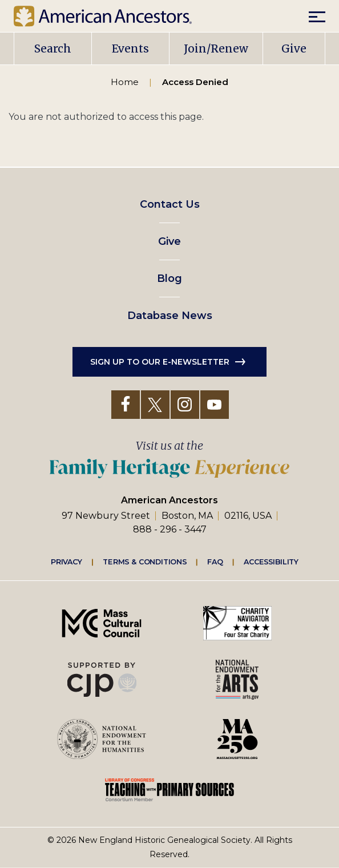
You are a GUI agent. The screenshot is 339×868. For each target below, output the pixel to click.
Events (130, 49)
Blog (169, 278)
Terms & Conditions (145, 561)
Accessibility (271, 561)
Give (294, 49)
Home (125, 82)
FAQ (215, 561)
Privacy (67, 561)
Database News (170, 316)
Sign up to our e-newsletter (160, 362)
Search (53, 49)
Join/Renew (216, 49)
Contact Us (170, 204)
